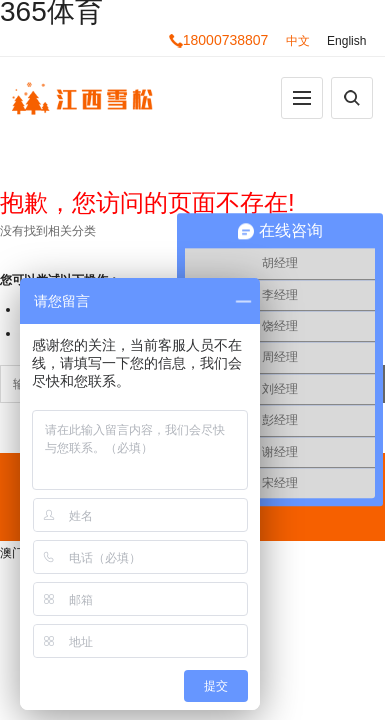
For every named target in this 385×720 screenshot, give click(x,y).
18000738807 (219, 40)
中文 (298, 41)
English (346, 41)
